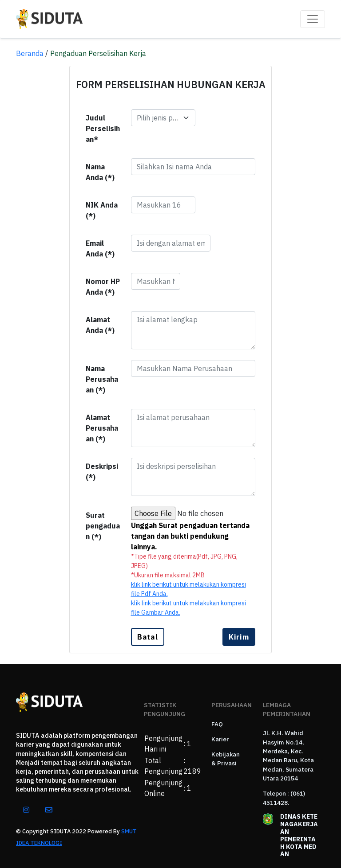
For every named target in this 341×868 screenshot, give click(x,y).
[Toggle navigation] (313, 19)
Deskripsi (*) (102, 472)
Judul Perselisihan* (103, 128)
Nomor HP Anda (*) (103, 287)
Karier (220, 739)
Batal (148, 637)
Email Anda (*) (100, 248)
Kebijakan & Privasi (226, 759)
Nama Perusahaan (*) (102, 379)
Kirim (239, 637)
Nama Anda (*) (100, 172)
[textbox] (158, 118)
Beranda (30, 53)
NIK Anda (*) (102, 210)
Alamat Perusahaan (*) (102, 428)
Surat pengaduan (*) (103, 526)
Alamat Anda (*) (100, 325)
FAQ (217, 724)
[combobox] (163, 118)
